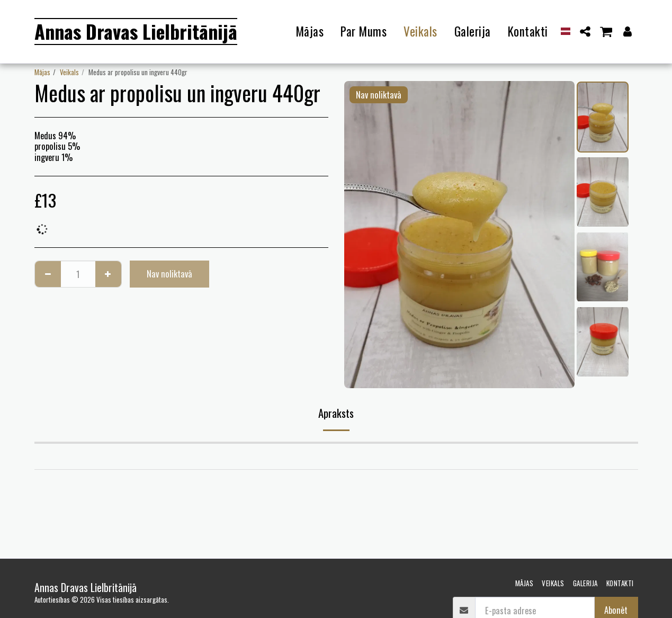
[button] (585, 32)
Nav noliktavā (169, 274)
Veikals (69, 72)
